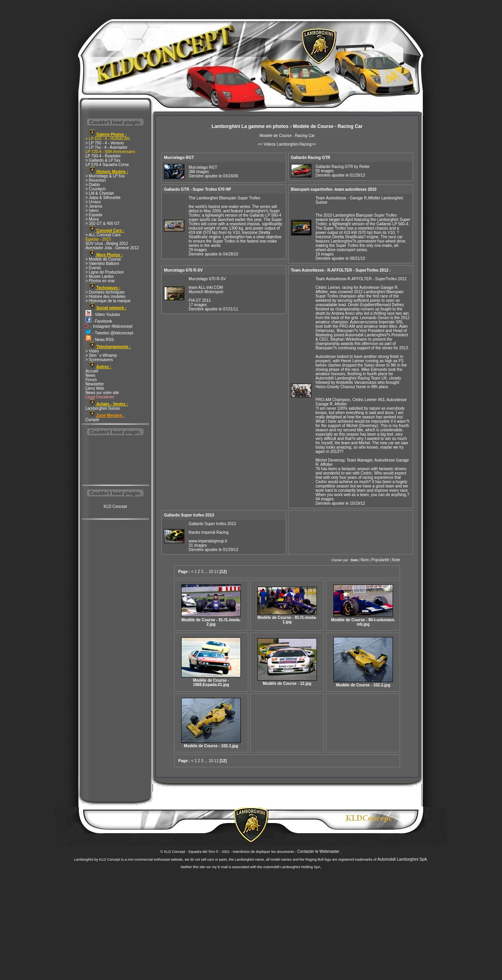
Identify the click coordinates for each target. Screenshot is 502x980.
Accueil (92, 371)
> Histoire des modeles (105, 297)
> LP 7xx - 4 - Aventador (106, 147)
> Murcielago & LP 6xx (105, 176)
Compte (92, 420)
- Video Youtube (103, 315)
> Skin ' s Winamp (101, 355)
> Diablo (93, 185)
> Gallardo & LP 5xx (103, 160)
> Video (92, 351)
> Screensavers (99, 360)
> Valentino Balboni (102, 264)
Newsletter (95, 384)
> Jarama (94, 206)
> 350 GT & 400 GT (103, 224)
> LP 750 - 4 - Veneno (105, 143)
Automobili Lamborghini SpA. (403, 859)
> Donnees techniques (105, 292)
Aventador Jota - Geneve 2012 (112, 248)
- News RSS (100, 340)
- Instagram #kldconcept (109, 326)
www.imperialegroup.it (208, 541)
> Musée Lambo (100, 276)
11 (216, 572)
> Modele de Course (103, 259)
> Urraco (93, 202)
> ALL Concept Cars (103, 235)
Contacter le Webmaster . (319, 851)
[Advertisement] (115, 461)
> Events (93, 268)
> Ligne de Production (105, 272)
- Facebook (99, 321)
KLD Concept (115, 506)
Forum (91, 380)
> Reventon (95, 180)
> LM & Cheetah (100, 193)
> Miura (92, 219)
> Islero (92, 211)
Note (396, 560)
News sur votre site (102, 393)
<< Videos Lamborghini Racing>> (287, 144)
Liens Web (95, 388)
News (90, 375)
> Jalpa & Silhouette (103, 198)
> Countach (95, 189)
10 (211, 572)
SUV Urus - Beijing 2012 (107, 244)
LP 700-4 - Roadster (103, 156)
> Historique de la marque (108, 301)
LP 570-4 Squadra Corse (107, 165)
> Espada (94, 215)
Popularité (380, 560)
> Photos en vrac (100, 281)
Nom (365, 560)
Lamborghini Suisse (103, 408)
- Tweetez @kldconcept (109, 333)
